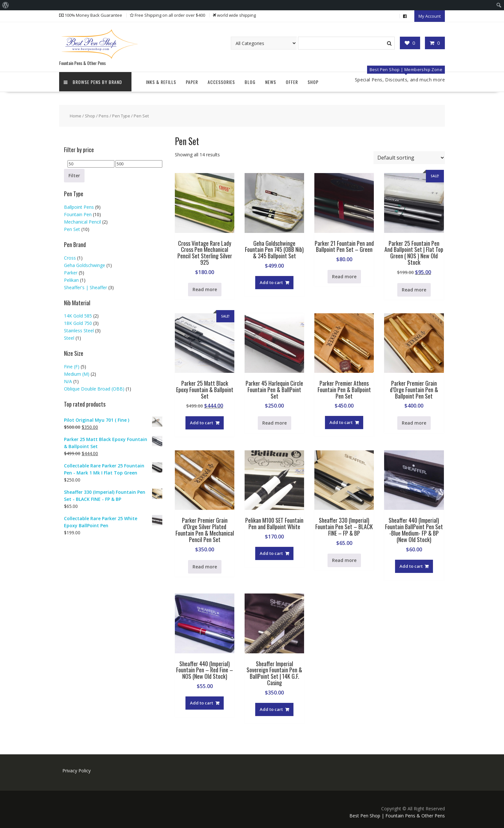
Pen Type (121, 115)
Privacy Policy (76, 770)
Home (76, 115)
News (271, 81)
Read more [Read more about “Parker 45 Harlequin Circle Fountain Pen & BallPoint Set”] (274, 422)
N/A (68, 380)
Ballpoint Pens (79, 206)
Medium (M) (77, 373)
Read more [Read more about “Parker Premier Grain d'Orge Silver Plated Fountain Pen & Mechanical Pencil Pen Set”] (205, 565)
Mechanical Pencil (82, 221)
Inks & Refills (161, 81)
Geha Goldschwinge (85, 264)
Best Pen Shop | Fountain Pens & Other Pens (397, 815)
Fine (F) (72, 366)
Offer (292, 81)
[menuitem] (6, 5)
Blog (250, 81)
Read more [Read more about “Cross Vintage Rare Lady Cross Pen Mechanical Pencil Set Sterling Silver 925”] (205, 288)
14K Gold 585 (78, 315)
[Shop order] (409, 157)
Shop (313, 81)
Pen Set (72, 228)
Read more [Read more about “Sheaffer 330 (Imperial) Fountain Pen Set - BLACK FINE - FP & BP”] (344, 559)
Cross (70, 257)
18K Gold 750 (78, 322)
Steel (69, 337)
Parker (71, 271)
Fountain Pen (78, 213)
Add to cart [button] (271, 281)
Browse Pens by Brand (93, 81)
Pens (104, 115)
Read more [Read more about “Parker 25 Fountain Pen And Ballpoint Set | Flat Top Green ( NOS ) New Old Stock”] (414, 289)
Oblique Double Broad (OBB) (94, 388)
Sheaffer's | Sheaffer (85, 286)
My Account (430, 16)
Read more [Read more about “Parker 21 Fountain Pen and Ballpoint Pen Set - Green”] (344, 276)
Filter (74, 175)
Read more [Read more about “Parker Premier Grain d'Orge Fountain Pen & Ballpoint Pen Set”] (414, 422)
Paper (192, 81)
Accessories (221, 81)
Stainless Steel (79, 330)
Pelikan (71, 279)
